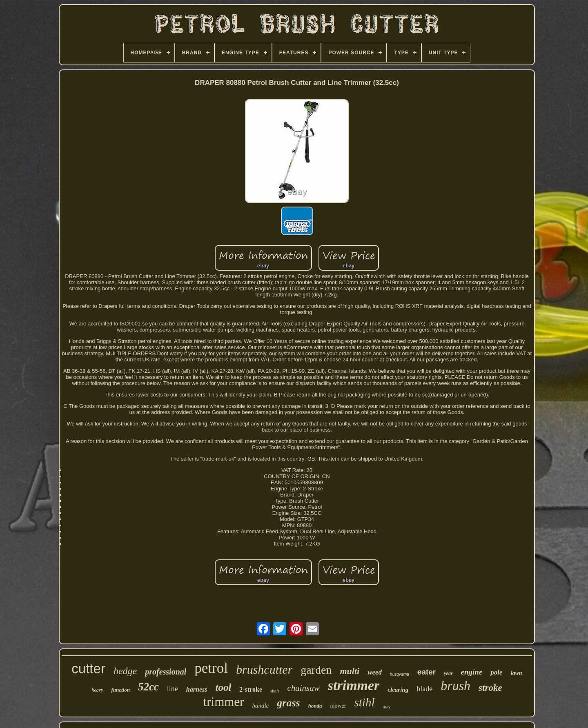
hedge (125, 671)
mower (338, 706)
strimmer (354, 685)
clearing (398, 690)
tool (223, 687)
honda (315, 706)
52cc (148, 687)
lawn (517, 673)
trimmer (224, 702)
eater (427, 672)
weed (375, 672)
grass (288, 703)
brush (455, 686)
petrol (211, 668)
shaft (275, 691)
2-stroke (251, 689)
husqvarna (400, 674)
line (173, 689)
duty (386, 707)
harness (197, 689)
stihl (364, 702)
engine (472, 672)
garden (316, 670)
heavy (97, 690)
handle (260, 706)
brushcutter (264, 669)
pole (496, 672)
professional (166, 672)
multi (350, 671)
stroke (490, 688)
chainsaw (303, 688)
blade (424, 689)
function (120, 690)
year (448, 673)
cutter (88, 669)
